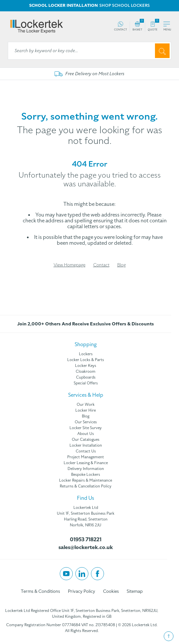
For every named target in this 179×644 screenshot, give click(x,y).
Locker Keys (86, 366)
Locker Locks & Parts (86, 360)
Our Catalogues (86, 439)
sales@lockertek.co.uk (86, 547)
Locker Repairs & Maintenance (86, 480)
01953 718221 (86, 540)
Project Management (86, 457)
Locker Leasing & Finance (86, 463)
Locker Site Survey (86, 428)
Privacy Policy (82, 591)
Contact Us (86, 451)
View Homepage (70, 265)
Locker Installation (86, 445)
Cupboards (86, 377)
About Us (86, 434)
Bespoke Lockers (86, 474)
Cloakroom (86, 371)
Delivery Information (86, 469)
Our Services (86, 422)
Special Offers (86, 383)
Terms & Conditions (40, 591)
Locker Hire (86, 410)
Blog (121, 265)
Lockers (86, 354)
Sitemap (135, 591)
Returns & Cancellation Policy (86, 486)
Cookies (111, 591)
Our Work (86, 404)
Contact (101, 265)
